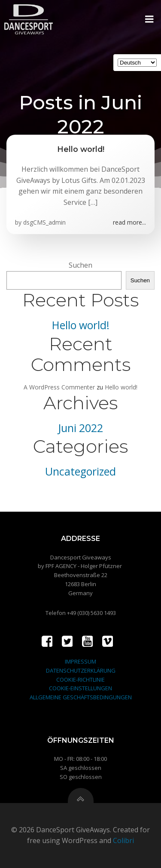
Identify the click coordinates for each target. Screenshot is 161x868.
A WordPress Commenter (59, 387)
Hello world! (81, 325)
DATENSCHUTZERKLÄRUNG (81, 670)
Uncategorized (80, 471)
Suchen (80, 265)
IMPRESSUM (80, 661)
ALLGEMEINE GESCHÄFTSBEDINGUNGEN (81, 697)
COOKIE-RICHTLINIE (80, 680)
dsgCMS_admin (44, 222)
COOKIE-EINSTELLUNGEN (80, 688)
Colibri (123, 840)
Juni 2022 (80, 428)
